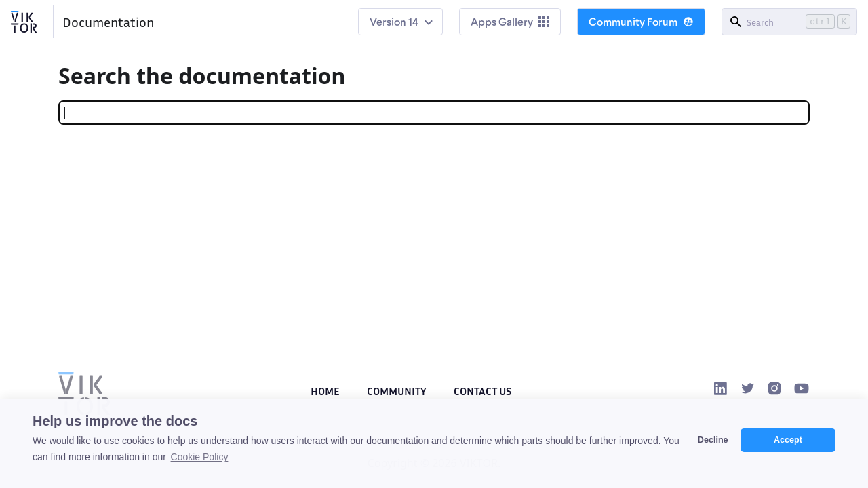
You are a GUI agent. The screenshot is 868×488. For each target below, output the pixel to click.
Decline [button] (713, 440)
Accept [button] (788, 440)
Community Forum (641, 21)
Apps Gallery (510, 21)
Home (325, 391)
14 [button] (413, 21)
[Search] (789, 22)
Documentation (108, 22)
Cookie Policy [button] (200, 457)
